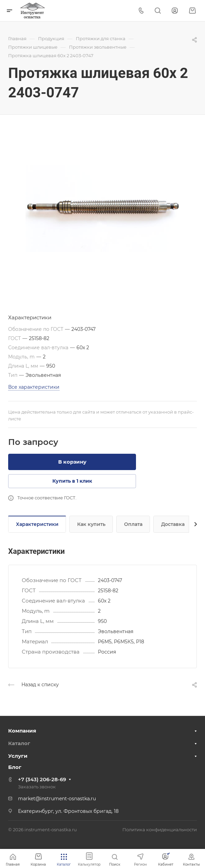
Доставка (173, 524)
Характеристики (37, 524)
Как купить (91, 524)
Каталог (19, 743)
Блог (15, 767)
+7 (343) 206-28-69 (42, 779)
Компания (22, 731)
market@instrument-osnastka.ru (57, 799)
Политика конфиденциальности (160, 830)
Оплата (133, 524)
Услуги (18, 756)
